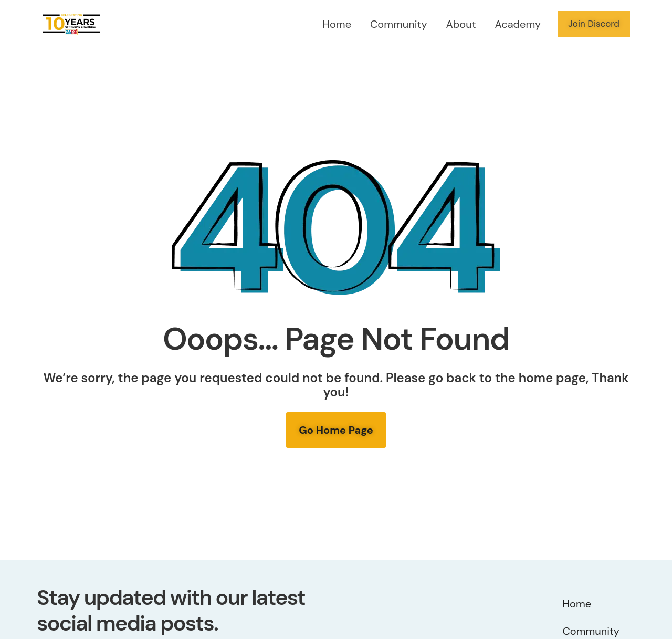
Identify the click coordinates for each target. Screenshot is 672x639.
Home (337, 24)
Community (399, 24)
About (461, 24)
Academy (518, 24)
